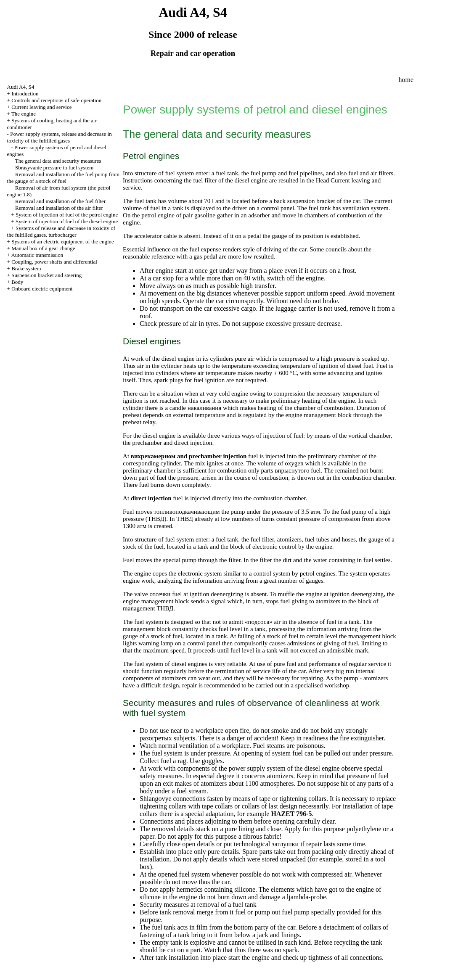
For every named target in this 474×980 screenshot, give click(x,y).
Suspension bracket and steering (46, 275)
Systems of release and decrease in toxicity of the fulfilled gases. (61, 231)
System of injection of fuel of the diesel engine (67, 221)
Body (17, 282)
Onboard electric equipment (42, 289)
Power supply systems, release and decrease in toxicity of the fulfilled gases (60, 137)
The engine (24, 114)
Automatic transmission (37, 255)
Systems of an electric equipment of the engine (63, 242)
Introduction (25, 94)
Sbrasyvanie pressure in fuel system (54, 168)
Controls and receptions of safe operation (56, 100)
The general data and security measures (58, 161)
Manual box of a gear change (43, 248)
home (406, 80)
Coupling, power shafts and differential (54, 262)
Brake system (26, 268)
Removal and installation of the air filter (59, 208)
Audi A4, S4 (21, 87)
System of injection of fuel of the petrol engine (67, 215)
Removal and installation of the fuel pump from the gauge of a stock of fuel (64, 178)
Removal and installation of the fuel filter (60, 201)
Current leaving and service (41, 107)
